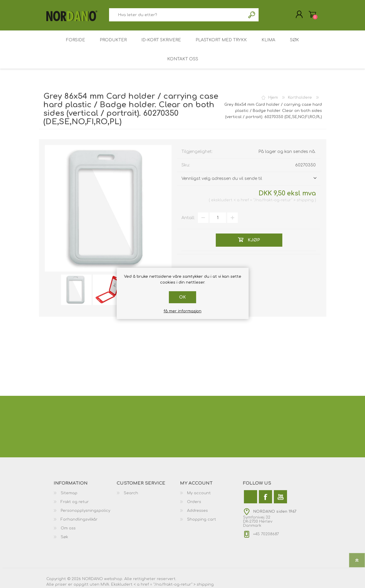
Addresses (197, 511)
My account (199, 493)
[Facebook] (265, 497)
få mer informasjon (182, 311)
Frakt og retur (75, 502)
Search (131, 493)
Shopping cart (202, 519)
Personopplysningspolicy (85, 511)
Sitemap (69, 493)
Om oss (68, 528)
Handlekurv (312, 14)
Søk (252, 15)
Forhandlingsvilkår (79, 519)
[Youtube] (280, 497)
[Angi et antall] (218, 218)
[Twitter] (251, 497)
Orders (194, 502)
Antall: (188, 218)
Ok (182, 297)
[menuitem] (85, 493)
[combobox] (177, 15)
